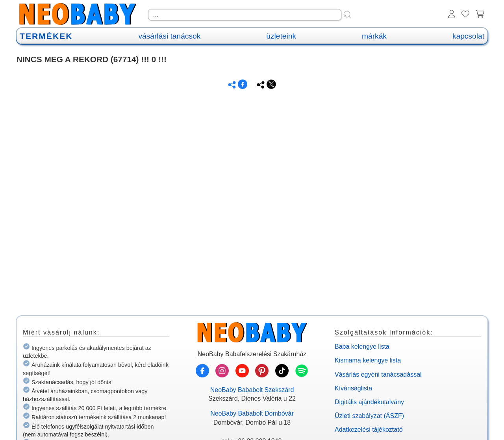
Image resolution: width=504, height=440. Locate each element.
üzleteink (281, 36)
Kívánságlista (353, 388)
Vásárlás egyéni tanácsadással (378, 374)
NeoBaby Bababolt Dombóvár (252, 413)
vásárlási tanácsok (169, 36)
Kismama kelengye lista (368, 360)
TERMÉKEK (46, 36)
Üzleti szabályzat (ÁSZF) (369, 416)
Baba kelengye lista (362, 347)
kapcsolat (468, 36)
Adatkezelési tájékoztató (369, 430)
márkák (374, 36)
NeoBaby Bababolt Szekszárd (252, 390)
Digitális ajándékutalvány (369, 402)
